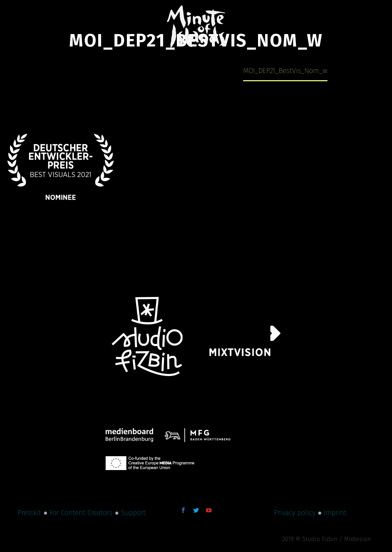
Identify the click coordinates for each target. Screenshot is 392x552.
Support (133, 513)
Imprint (335, 513)
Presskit (29, 513)
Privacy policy (295, 513)
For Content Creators (81, 513)
